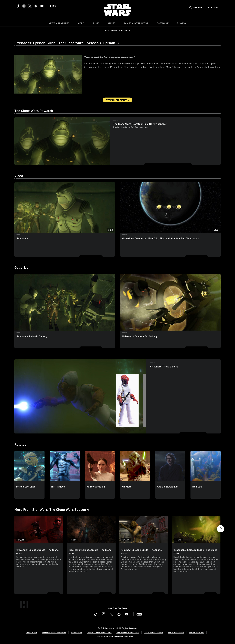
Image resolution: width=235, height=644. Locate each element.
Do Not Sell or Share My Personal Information (115, 636)
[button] (221, 530)
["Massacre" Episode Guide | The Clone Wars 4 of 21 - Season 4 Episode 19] (196, 529)
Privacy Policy (76, 632)
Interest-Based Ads (196, 632)
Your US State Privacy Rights (128, 632)
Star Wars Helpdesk (176, 632)
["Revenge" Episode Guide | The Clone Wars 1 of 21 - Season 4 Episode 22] (39, 529)
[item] (59, 24)
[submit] (190, 7)
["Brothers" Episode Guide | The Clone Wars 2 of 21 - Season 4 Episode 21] (91, 529)
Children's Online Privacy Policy (99, 632)
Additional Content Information (54, 632)
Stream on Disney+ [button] (117, 100)
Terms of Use (31, 632)
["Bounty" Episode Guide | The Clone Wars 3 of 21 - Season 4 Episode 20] (144, 529)
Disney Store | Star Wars (154, 632)
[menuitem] (81, 24)
